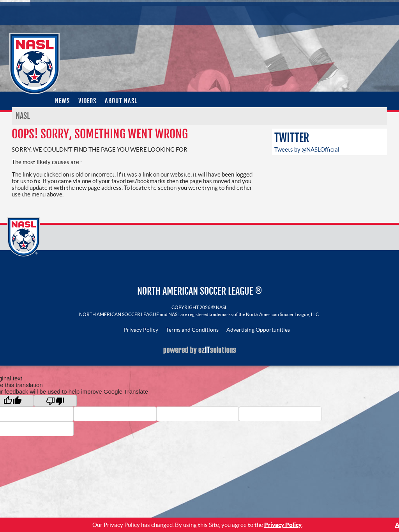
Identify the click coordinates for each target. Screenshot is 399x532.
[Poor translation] (55, 401)
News (62, 101)
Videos (87, 101)
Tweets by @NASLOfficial (307, 149)
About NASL (121, 101)
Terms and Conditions (192, 330)
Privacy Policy (141, 330)
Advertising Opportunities (258, 330)
